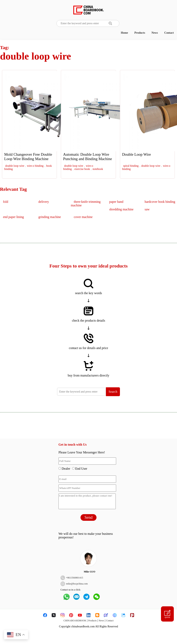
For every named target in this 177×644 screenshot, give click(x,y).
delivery (44, 202)
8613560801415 (75, 578)
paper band (116, 202)
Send (88, 517)
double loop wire (15, 166)
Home (124, 33)
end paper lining (13, 217)
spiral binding (131, 166)
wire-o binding (35, 166)
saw (147, 209)
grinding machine (50, 217)
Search (113, 392)
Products (140, 33)
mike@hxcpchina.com (77, 584)
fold (6, 202)
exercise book (82, 169)
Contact (169, 33)
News (155, 33)
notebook (98, 169)
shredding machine (121, 209)
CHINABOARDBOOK (75, 621)
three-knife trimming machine (86, 203)
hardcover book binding (160, 202)
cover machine (83, 217)
